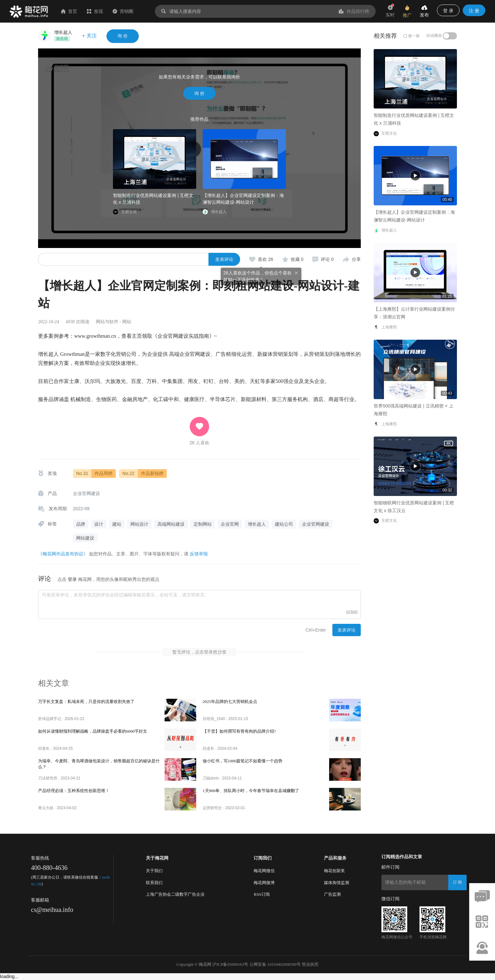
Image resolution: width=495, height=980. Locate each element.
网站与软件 (107, 322)
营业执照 (310, 964)
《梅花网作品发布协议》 (63, 554)
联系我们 (154, 883)
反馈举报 (199, 554)
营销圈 (123, 11)
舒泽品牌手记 (50, 719)
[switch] (450, 36)
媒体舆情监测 (337, 883)
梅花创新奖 (334, 871)
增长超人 (63, 32)
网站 (127, 322)
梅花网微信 (264, 871)
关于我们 (154, 871)
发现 (95, 11)
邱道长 (44, 748)
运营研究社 (212, 808)
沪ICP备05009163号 (230, 964)
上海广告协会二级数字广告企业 (175, 894)
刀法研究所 (48, 778)
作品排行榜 (354, 11)
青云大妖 (46, 808)
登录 (72, 579)
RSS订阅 (262, 894)
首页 (69, 11)
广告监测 (332, 894)
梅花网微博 (264, 883)
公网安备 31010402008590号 (275, 964)
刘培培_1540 (214, 719)
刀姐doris (211, 778)
